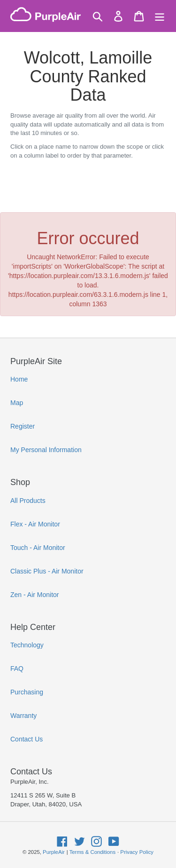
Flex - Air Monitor (35, 524)
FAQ (17, 669)
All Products (28, 501)
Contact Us (27, 739)
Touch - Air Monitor (38, 548)
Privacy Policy (137, 852)
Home (19, 379)
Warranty (23, 716)
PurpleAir (54, 852)
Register (23, 426)
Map (17, 403)
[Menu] (160, 16)
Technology (27, 645)
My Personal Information (46, 450)
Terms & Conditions (92, 852)
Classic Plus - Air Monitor (47, 571)
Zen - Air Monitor (34, 595)
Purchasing (27, 692)
